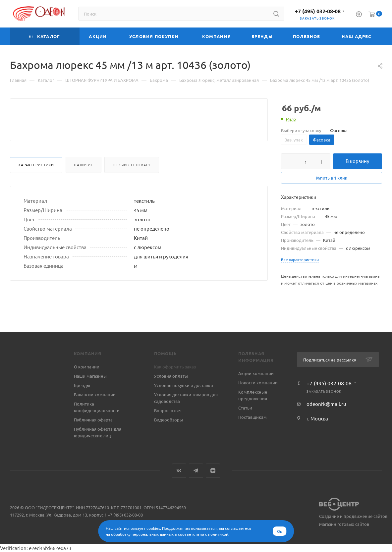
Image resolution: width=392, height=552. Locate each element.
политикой (218, 534)
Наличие (84, 181)
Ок (280, 531)
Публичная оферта (93, 420)
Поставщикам (252, 417)
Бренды (82, 385)
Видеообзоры (168, 420)
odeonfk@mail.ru (326, 404)
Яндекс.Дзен (213, 471)
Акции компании (256, 373)
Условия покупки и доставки (184, 385)
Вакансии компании (95, 394)
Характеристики (36, 181)
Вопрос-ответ (168, 410)
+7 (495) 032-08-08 (318, 11)
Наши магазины (90, 376)
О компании (87, 367)
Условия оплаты (171, 376)
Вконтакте (179, 471)
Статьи (245, 408)
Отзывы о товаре (132, 181)
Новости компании (258, 383)
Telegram (196, 471)
